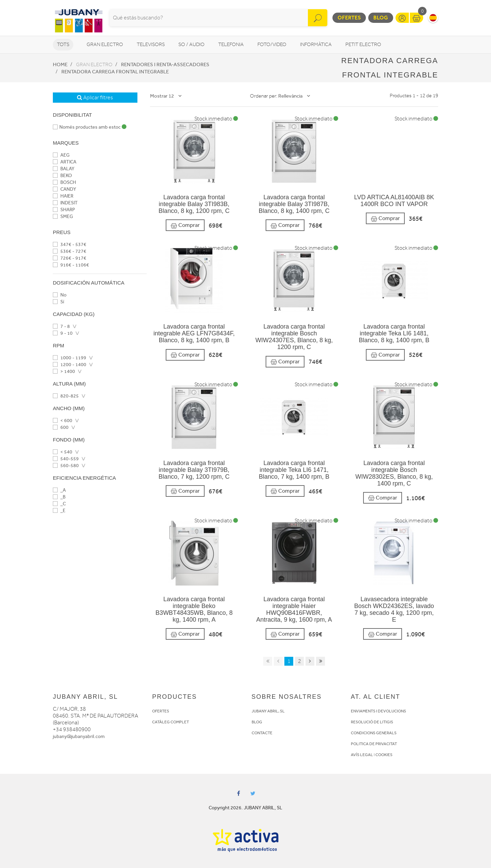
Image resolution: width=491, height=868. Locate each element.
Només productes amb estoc (90, 127)
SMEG (63, 216)
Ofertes (349, 18)
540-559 (66, 459)
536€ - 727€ (70, 251)
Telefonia (231, 45)
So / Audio (191, 45)
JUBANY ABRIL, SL (268, 711)
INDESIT (65, 203)
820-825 (66, 396)
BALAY (64, 169)
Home (60, 64)
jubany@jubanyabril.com (79, 736)
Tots (63, 45)
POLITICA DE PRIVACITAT (374, 744)
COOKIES (384, 755)
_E (59, 511)
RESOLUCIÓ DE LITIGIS (372, 722)
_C (59, 504)
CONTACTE (262, 733)
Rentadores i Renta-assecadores (165, 64)
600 (61, 427)
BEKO (62, 176)
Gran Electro (105, 45)
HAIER (63, 196)
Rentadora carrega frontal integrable (115, 72)
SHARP (64, 210)
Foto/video (272, 45)
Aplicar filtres (95, 98)
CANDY (64, 189)
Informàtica (316, 45)
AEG (61, 155)
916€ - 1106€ (71, 265)
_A (59, 490)
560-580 (66, 466)
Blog (381, 18)
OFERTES (161, 711)
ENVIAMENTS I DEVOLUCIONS (378, 711)
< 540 (63, 452)
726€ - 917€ (70, 258)
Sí (58, 302)
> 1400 (64, 371)
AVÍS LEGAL (362, 755)
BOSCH (64, 182)
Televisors (151, 45)
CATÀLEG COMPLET (170, 722)
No (60, 295)
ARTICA (65, 162)
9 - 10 (63, 333)
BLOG (257, 722)
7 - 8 (61, 326)
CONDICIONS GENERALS (374, 733)
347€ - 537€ (70, 244)
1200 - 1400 (70, 365)
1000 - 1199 (70, 358)
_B (59, 497)
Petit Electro (363, 45)
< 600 (63, 421)
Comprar (185, 225)
